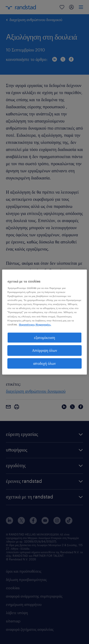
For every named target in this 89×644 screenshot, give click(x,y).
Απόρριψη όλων (45, 350)
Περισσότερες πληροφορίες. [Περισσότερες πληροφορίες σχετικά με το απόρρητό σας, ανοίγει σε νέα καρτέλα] (35, 324)
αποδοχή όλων (44, 363)
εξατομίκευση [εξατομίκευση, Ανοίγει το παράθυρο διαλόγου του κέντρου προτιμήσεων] (44, 337)
